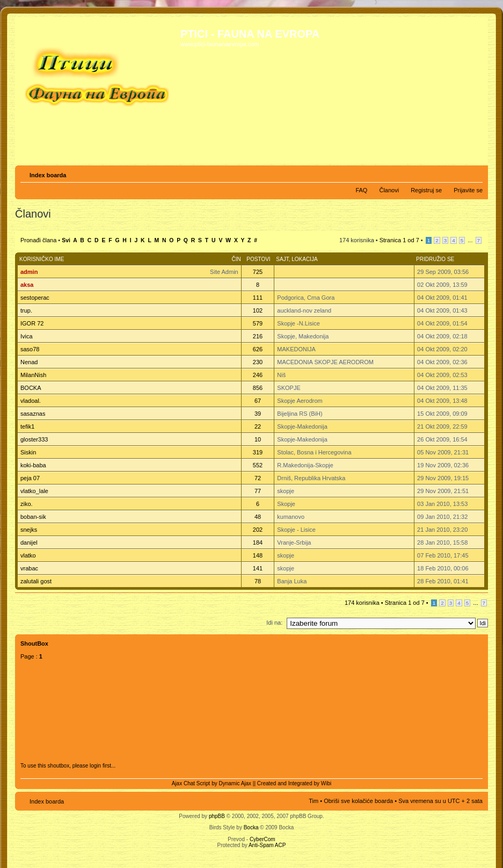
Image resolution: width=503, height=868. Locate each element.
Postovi (258, 259)
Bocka (251, 827)
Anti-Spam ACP (267, 845)
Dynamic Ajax (235, 783)
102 (258, 310)
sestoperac (35, 298)
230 (258, 362)
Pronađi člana (38, 240)
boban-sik (33, 517)
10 (258, 439)
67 (258, 401)
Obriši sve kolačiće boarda (358, 801)
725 (258, 272)
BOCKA (31, 388)
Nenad (29, 362)
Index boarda (48, 175)
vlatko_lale (34, 491)
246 (258, 375)
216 (258, 336)
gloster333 (34, 439)
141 (258, 568)
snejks (29, 530)
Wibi (326, 783)
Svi (66, 240)
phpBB (217, 816)
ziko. (27, 504)
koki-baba (33, 465)
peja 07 (30, 478)
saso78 (30, 349)
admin (29, 272)
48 (258, 517)
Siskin (28, 452)
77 (258, 491)
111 (258, 298)
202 (258, 530)
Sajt (282, 259)
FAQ (361, 190)
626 (258, 349)
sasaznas (33, 414)
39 (258, 414)
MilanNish (33, 375)
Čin (236, 259)
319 (258, 452)
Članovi (389, 190)
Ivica (27, 336)
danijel (29, 542)
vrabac (29, 568)
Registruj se (426, 190)
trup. (26, 310)
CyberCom (263, 839)
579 (258, 323)
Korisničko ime (42, 259)
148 (258, 555)
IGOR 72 (32, 323)
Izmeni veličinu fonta (475, 173)
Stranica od (399, 240)
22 (258, 426)
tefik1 (27, 426)
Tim (314, 801)
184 (258, 542)
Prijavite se (468, 190)
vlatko (28, 555)
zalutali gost (36, 581)
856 (258, 388)
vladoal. (31, 401)
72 (258, 478)
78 (258, 581)
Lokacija (304, 259)
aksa (27, 285)
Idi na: (274, 623)
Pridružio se (435, 259)
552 (258, 465)
